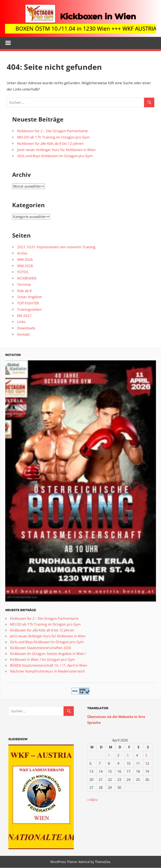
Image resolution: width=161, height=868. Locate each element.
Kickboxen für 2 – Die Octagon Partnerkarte (53, 131)
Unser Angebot (29, 297)
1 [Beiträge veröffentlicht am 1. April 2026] (109, 755)
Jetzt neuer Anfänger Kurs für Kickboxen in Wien (56, 150)
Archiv (22, 253)
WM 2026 (25, 260)
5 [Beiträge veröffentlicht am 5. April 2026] (146, 755)
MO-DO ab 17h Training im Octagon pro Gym (53, 138)
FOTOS (23, 272)
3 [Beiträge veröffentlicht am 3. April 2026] (128, 755)
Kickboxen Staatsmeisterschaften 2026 (41, 648)
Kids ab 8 (24, 291)
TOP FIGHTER (28, 303)
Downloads (26, 328)
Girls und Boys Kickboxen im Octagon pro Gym (55, 156)
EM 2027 (24, 316)
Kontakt (23, 334)
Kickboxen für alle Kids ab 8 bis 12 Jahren (50, 144)
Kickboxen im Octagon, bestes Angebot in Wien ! (48, 654)
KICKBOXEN (27, 278)
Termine (24, 285)
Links (21, 322)
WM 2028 (25, 266)
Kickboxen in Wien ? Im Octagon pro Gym (42, 660)
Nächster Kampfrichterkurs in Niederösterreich (47, 671)
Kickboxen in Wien (98, 16)
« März (92, 800)
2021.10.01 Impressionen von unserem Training (56, 247)
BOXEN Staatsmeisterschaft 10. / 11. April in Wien (49, 666)
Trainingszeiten (30, 310)
